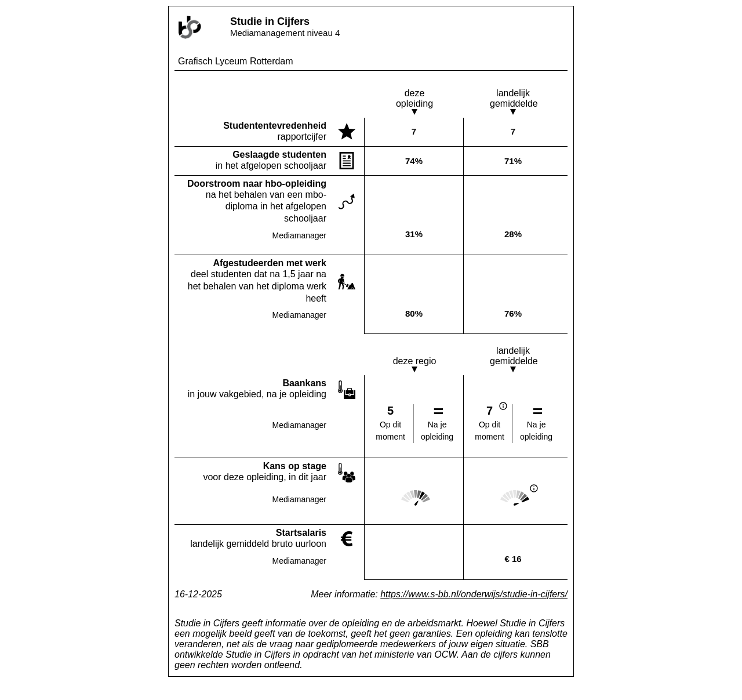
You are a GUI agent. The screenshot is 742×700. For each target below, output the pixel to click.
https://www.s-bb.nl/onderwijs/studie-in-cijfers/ (474, 594)
